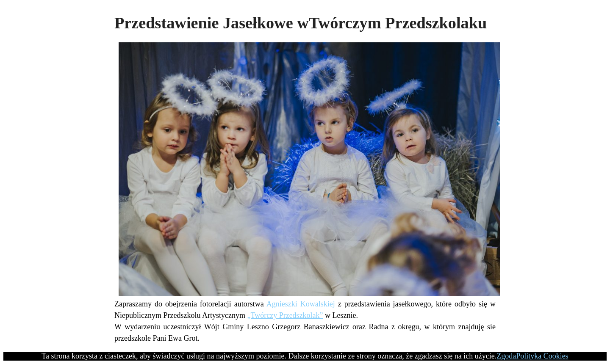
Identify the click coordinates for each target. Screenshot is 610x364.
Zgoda (506, 356)
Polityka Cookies (542, 356)
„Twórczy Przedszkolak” (285, 315)
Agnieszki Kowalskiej (301, 304)
